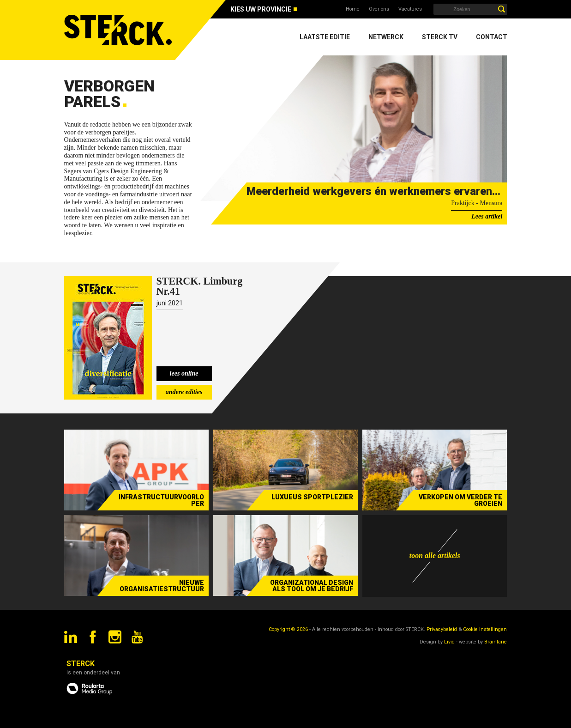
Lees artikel (487, 216)
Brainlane (496, 642)
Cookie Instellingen (485, 629)
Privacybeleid (442, 629)
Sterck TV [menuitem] (440, 37)
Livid (449, 642)
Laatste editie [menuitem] (325, 37)
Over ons (379, 9)
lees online (184, 373)
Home (353, 9)
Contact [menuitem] (492, 37)
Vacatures (410, 9)
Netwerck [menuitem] (386, 37)
